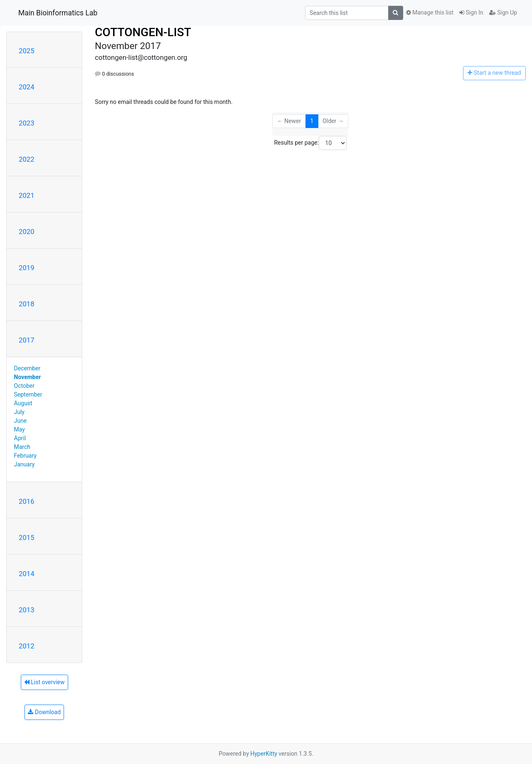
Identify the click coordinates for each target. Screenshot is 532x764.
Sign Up (503, 12)
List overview (44, 682)
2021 (27, 195)
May (20, 429)
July (19, 412)
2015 (27, 537)
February (25, 456)
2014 (27, 574)
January (25, 464)
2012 (27, 646)
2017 (27, 340)
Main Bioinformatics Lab (58, 13)
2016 (27, 501)
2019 (27, 268)
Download (44, 712)
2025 (27, 51)
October (24, 386)
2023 (27, 123)
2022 (27, 159)
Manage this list (430, 12)
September (28, 394)
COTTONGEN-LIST (143, 32)
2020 (27, 232)
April (20, 438)
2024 (27, 87)
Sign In (471, 12)
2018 (27, 304)
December (27, 368)
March (22, 447)
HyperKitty (264, 754)
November (28, 377)
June (21, 421)
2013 (27, 610)
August (23, 403)
